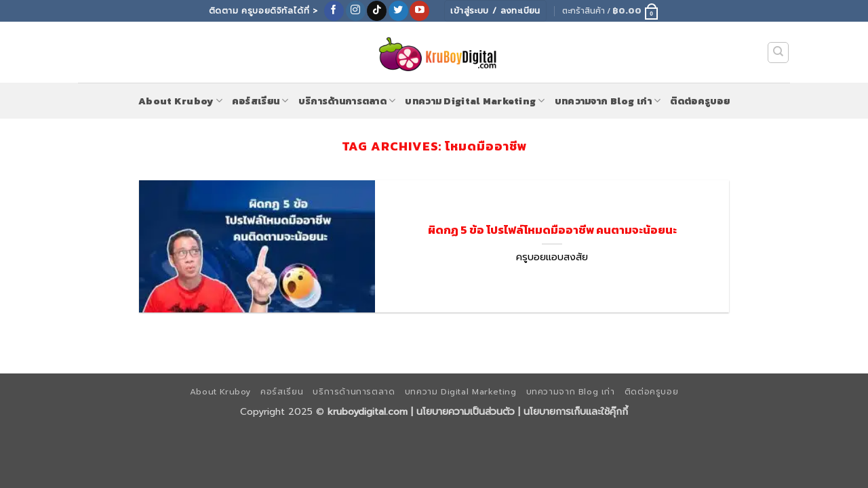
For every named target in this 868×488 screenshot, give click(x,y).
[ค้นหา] (778, 53)
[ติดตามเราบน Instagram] (356, 11)
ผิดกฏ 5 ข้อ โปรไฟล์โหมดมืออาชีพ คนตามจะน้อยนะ (552, 230)
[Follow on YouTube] (419, 11)
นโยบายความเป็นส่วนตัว (466, 411)
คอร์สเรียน (260, 101)
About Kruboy (180, 101)
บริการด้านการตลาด (347, 101)
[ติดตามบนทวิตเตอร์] (398, 11)
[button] (611, 11)
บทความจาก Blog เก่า (608, 101)
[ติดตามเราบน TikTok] (377, 11)
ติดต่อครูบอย (700, 101)
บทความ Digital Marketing (475, 101)
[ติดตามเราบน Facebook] (334, 11)
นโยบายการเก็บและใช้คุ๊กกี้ (576, 411)
